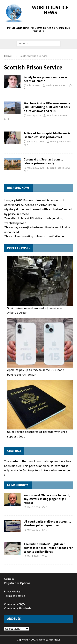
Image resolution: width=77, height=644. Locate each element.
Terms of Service (15, 596)
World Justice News (56, 85)
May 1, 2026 (33, 556)
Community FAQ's (15, 604)
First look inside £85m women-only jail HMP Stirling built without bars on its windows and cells (47, 107)
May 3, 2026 (33, 507)
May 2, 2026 (33, 530)
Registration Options (17, 583)
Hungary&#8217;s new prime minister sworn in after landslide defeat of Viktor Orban (35, 202)
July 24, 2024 (34, 85)
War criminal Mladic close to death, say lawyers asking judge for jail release (47, 499)
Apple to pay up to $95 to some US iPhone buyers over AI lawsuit (36, 372)
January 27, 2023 (36, 142)
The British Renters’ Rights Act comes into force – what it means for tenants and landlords (48, 548)
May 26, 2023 (34, 115)
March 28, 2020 (35, 168)
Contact (9, 579)
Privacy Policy (12, 591)
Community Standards (18, 608)
